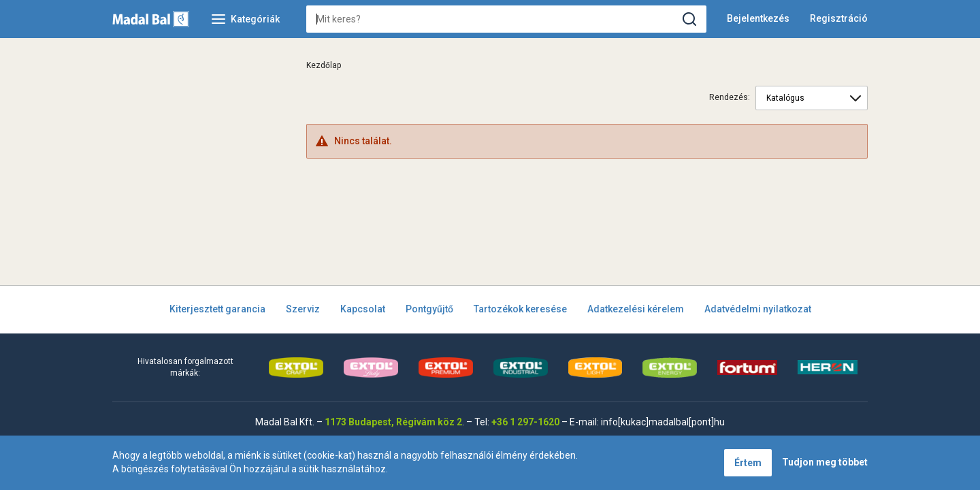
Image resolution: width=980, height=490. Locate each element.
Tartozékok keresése (520, 309)
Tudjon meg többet (825, 462)
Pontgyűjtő (429, 309)
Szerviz (303, 309)
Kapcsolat (363, 309)
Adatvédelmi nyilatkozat (758, 309)
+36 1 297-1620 (525, 422)
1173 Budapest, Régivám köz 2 (393, 422)
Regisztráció (839, 18)
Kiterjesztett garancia (217, 309)
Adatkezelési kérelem (636, 309)
